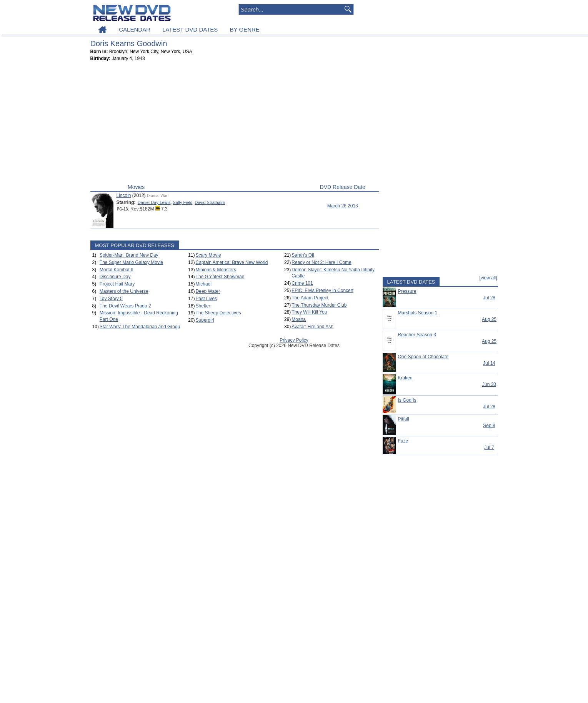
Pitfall (404, 419)
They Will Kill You (309, 312)
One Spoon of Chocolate (423, 357)
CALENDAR (135, 29)
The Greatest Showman (220, 277)
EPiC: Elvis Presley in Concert (322, 291)
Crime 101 (302, 283)
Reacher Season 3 (417, 335)
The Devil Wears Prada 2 (125, 306)
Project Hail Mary (117, 284)
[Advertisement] (235, 124)
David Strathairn (210, 202)
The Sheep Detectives (218, 313)
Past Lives (206, 299)
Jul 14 (489, 363)
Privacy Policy (294, 340)
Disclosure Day (115, 277)
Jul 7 (489, 448)
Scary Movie (208, 255)
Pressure (407, 291)
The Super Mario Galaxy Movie (131, 262)
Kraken (405, 378)
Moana (299, 319)
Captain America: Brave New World (232, 262)
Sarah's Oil (303, 255)
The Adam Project (310, 298)
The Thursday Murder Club (319, 305)
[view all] (488, 278)
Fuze (403, 441)
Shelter (203, 306)
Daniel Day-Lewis (154, 202)
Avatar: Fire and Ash (312, 327)
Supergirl (205, 320)
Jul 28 (489, 298)
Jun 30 (489, 384)
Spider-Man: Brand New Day (129, 255)
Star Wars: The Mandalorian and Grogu (140, 327)
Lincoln (124, 195)
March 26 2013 (343, 206)
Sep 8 (489, 426)
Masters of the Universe (124, 291)
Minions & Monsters (216, 270)
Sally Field (183, 202)
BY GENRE (245, 29)
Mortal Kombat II (117, 270)
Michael (204, 284)
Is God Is (407, 400)
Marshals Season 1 (418, 313)
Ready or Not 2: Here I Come (321, 262)
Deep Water (208, 291)
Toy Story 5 (111, 299)
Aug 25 (489, 319)
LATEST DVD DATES (190, 29)
